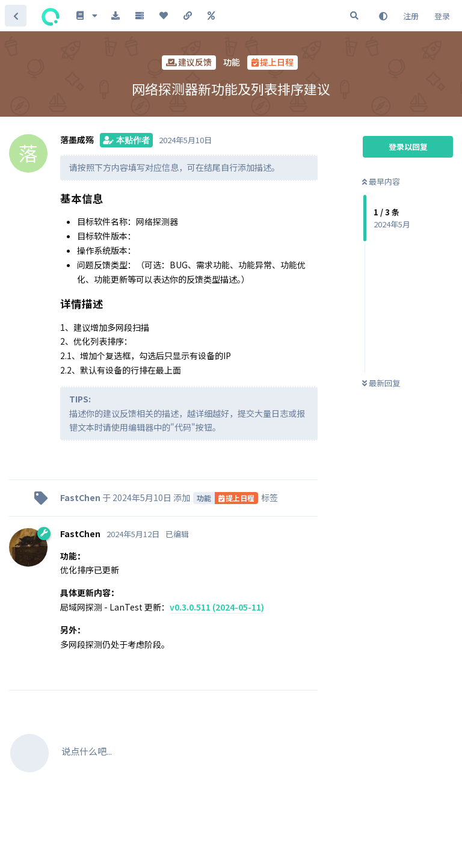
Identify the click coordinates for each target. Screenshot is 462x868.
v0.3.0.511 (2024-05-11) (217, 607)
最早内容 (381, 181)
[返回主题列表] (16, 16)
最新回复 (381, 383)
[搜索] (354, 16)
